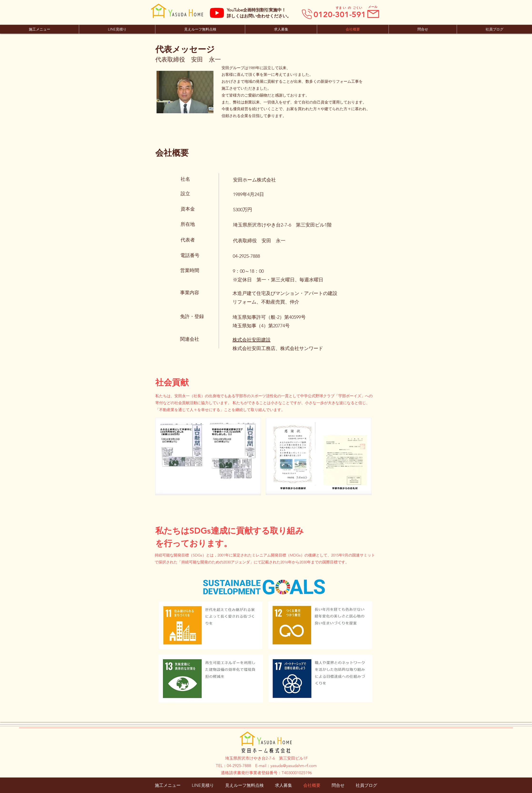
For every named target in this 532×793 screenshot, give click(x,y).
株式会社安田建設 (252, 340)
